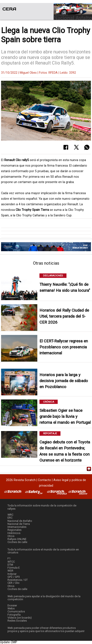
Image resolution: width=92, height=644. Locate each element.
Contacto (44, 480)
